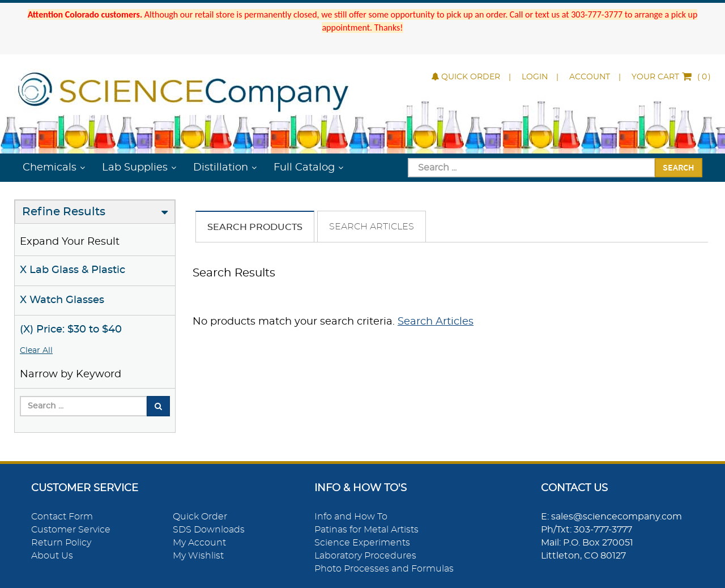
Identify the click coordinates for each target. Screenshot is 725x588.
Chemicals (50, 168)
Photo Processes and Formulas (384, 569)
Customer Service (71, 530)
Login (535, 77)
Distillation (221, 168)
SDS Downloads (209, 530)
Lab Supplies (135, 168)
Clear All (36, 351)
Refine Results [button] (64, 212)
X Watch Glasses (62, 300)
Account (590, 77)
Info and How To (351, 517)
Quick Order (466, 77)
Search (679, 167)
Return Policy (61, 543)
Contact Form (62, 517)
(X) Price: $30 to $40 (71, 330)
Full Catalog (304, 168)
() (671, 77)
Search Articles (372, 227)
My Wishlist (198, 556)
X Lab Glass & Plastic (72, 270)
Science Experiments (362, 543)
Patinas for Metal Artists (366, 530)
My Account (199, 543)
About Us (52, 556)
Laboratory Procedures (365, 556)
